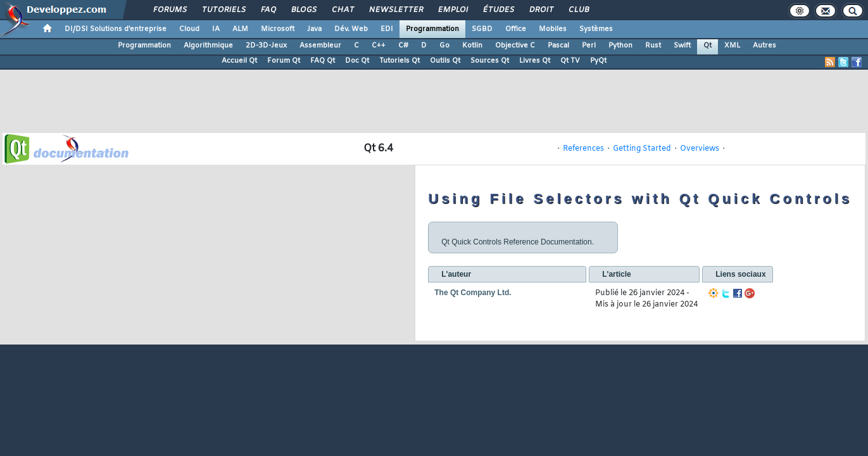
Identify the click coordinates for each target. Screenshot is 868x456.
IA (216, 29)
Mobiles (553, 29)
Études (498, 10)
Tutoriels (223, 10)
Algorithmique (208, 46)
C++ (379, 46)
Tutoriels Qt (399, 61)
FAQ (268, 10)
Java (314, 29)
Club (578, 10)
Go (444, 46)
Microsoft (278, 29)
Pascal (558, 46)
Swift (682, 46)
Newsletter (395, 10)
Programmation (432, 29)
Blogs (303, 10)
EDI (387, 29)
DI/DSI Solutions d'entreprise (116, 29)
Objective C (515, 46)
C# (403, 46)
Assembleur (320, 46)
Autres (764, 46)
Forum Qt (284, 61)
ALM (240, 29)
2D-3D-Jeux (266, 46)
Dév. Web (351, 29)
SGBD (482, 29)
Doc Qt (357, 61)
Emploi (452, 10)
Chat (342, 10)
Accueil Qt (239, 61)
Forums (169, 10)
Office (516, 29)
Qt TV (570, 61)
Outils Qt (445, 61)
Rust (653, 46)
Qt (708, 46)
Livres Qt (535, 61)
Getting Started (642, 149)
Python (620, 46)
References (583, 149)
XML (732, 46)
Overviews (700, 149)
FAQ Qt (323, 61)
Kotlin (472, 46)
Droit (541, 10)
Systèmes (596, 29)
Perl (589, 46)
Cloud (189, 29)
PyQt (598, 61)
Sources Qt (490, 61)
